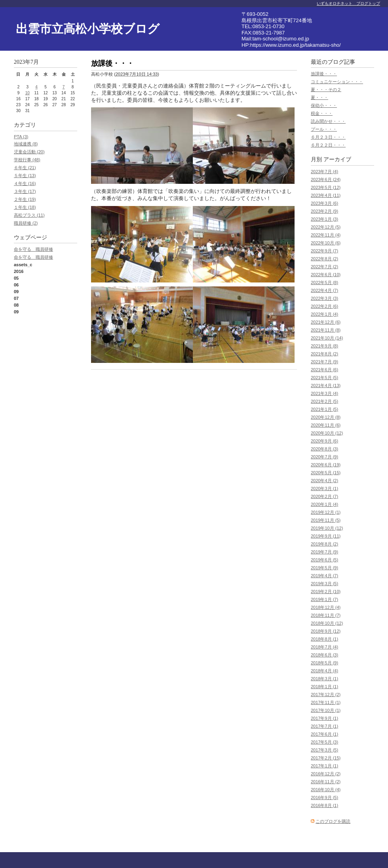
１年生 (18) (25, 207)
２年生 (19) (25, 199)
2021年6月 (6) (324, 370)
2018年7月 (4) (324, 647)
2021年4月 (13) (326, 385)
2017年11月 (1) (326, 702)
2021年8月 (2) (324, 354)
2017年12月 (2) (326, 694)
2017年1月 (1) (324, 766)
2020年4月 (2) (324, 481)
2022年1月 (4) (324, 314)
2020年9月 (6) (324, 441)
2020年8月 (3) (324, 449)
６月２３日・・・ (328, 137)
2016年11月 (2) (326, 782)
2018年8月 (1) (324, 639)
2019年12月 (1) (326, 512)
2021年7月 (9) (324, 362)
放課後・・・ (324, 74)
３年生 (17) (25, 191)
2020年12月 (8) (326, 417)
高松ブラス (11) (29, 215)
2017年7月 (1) (324, 726)
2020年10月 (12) (327, 433)
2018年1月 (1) (324, 687)
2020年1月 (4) (324, 504)
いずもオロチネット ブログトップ (348, 3)
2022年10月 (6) (326, 243)
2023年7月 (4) (324, 172)
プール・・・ (324, 129)
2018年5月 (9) (324, 663)
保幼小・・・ (324, 105)
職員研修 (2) (26, 223)
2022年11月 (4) (326, 235)
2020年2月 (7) (324, 496)
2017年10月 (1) (326, 710)
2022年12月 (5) (326, 227)
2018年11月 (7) (326, 615)
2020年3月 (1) (324, 488)
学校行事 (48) (27, 160)
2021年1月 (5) (324, 409)
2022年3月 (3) (324, 298)
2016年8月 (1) (324, 805)
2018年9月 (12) (326, 631)
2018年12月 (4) (326, 607)
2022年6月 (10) (326, 275)
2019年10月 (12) (327, 528)
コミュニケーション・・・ (337, 82)
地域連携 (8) (26, 144)
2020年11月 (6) (326, 425)
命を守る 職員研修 (33, 249)
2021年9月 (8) (324, 346)
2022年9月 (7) (324, 251)
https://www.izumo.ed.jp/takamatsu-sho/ (296, 45)
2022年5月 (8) (324, 282)
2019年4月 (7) (324, 576)
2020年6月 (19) (326, 465)
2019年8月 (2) (324, 544)
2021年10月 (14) (327, 338)
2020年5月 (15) (326, 473)
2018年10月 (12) (327, 623)
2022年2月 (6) (324, 306)
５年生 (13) (25, 176)
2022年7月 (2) (324, 267)
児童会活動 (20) (29, 152)
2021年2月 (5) (324, 401)
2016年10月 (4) (326, 790)
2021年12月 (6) (326, 322)
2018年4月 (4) (324, 671)
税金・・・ (322, 113)
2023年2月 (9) (324, 211)
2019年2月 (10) (326, 591)
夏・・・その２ (326, 90)
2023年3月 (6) (324, 203)
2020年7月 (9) (324, 457)
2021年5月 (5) (324, 378)
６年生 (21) (25, 168)
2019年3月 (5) (324, 584)
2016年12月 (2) (326, 774)
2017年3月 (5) (324, 750)
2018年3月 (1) (324, 679)
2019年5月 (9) (324, 568)
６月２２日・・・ (328, 145)
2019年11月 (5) (326, 520)
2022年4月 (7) (324, 290)
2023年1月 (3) (324, 219)
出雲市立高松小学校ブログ (88, 29)
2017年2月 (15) (326, 758)
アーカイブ (337, 159)
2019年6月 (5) (324, 560)
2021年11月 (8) (326, 330)
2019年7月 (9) (324, 552)
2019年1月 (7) (324, 599)
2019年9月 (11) (326, 536)
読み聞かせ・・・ (328, 121)
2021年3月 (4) (324, 393)
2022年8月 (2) (324, 259)
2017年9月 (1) (324, 718)
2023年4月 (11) (326, 195)
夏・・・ (320, 97)
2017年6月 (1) (324, 734)
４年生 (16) (25, 183)
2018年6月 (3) (324, 655)
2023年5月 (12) (326, 187)
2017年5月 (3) (324, 742)
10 (28, 93)
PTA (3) (21, 137)
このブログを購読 (333, 821)
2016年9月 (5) (324, 797)
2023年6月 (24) (326, 179)
